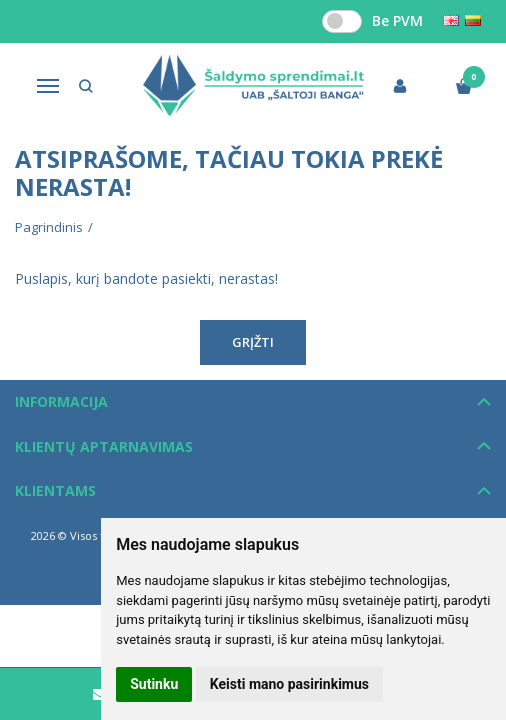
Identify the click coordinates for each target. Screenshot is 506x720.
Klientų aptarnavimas (104, 446)
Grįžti (253, 342)
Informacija (61, 401)
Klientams (55, 490)
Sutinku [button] (154, 684)
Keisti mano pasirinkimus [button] (289, 684)
